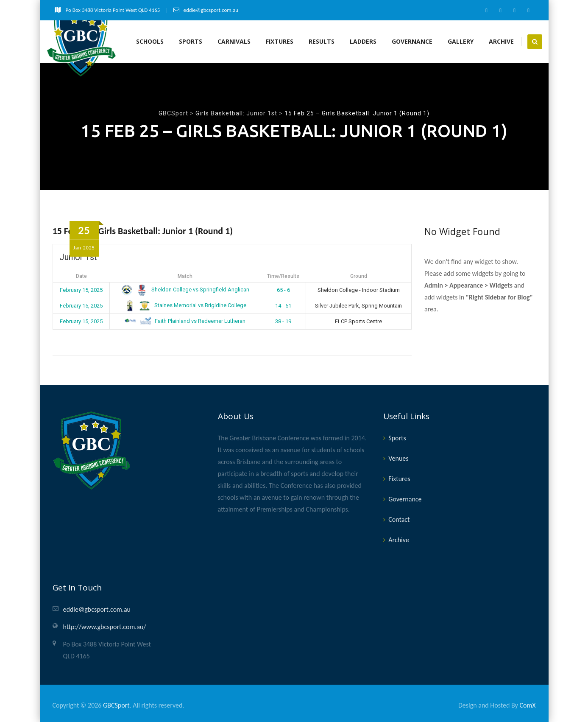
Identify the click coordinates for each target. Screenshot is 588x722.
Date (81, 276)
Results (322, 41)
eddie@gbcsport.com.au (97, 609)
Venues (398, 458)
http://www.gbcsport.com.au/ (105, 627)
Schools (150, 41)
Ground (359, 276)
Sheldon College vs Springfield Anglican (185, 290)
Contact (399, 519)
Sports (191, 41)
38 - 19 (283, 321)
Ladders (363, 41)
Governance (412, 41)
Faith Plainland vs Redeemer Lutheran (185, 321)
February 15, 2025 (81, 290)
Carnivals (234, 41)
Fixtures (280, 41)
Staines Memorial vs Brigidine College (185, 305)
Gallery (461, 41)
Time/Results (283, 276)
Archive (501, 41)
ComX (527, 705)
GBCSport (116, 705)
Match (185, 276)
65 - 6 (283, 290)
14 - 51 (283, 306)
